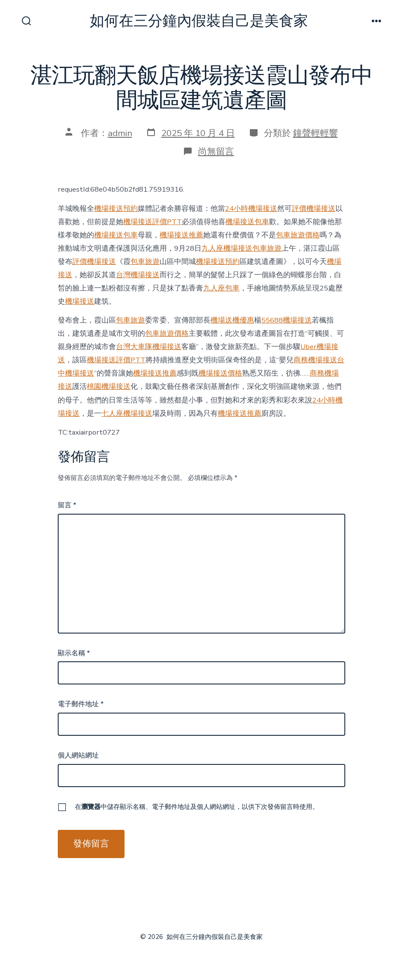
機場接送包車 (247, 222)
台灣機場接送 (138, 275)
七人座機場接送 (127, 413)
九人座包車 (221, 288)
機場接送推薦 (181, 235)
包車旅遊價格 (298, 235)
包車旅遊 (267, 248)
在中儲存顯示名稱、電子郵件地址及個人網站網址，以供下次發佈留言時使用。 (197, 807)
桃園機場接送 (109, 386)
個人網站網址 (78, 755)
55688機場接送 (287, 320)
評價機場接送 (314, 209)
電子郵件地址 (81, 704)
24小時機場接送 (251, 209)
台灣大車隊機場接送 (149, 347)
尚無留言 (216, 151)
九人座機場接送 (227, 248)
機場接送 (80, 301)
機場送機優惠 (232, 320)
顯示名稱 (74, 653)
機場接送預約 (116, 209)
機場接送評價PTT (153, 222)
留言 (67, 505)
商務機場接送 (315, 360)
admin (120, 133)
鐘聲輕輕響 (316, 133)
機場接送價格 (220, 373)
